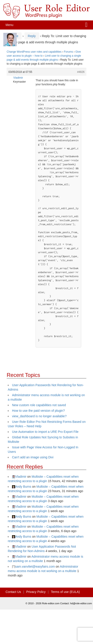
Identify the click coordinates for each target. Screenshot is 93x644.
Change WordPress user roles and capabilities (34, 52)
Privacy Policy (36, 592)
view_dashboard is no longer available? (39, 416)
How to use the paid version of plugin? (38, 411)
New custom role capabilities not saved (39, 405)
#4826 (81, 72)
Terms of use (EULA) (65, 592)
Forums (68, 52)
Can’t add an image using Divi (33, 457)
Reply (32, 36)
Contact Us (13, 592)
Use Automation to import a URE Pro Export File (45, 432)
